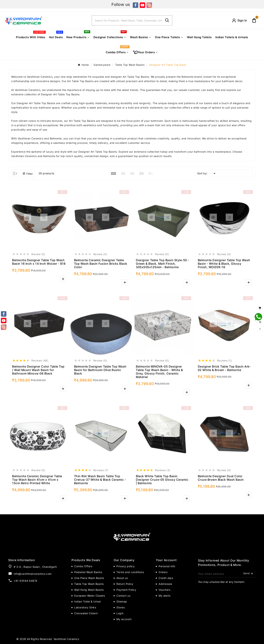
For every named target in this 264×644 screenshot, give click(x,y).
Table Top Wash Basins (89, 584)
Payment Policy (126, 590)
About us (122, 578)
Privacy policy (125, 566)
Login (120, 613)
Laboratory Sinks (85, 607)
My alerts (165, 596)
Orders (163, 572)
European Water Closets (90, 596)
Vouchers (164, 590)
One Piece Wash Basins (89, 578)
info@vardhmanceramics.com (33, 574)
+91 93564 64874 (26, 581)
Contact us (123, 596)
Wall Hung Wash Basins (89, 590)
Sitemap (122, 601)
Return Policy (125, 584)
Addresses (165, 584)
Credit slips (166, 578)
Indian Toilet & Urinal (87, 601)
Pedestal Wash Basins (88, 572)
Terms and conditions (130, 572)
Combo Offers (83, 566)
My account (124, 619)
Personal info (167, 566)
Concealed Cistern (86, 613)
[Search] (127, 20)
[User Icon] (239, 20)
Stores (121, 607)
